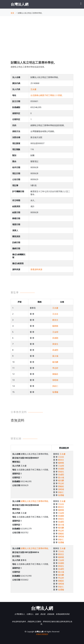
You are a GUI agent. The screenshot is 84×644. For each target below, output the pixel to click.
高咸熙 (55, 350)
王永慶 (33, 89)
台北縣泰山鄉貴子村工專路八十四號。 (47, 95)
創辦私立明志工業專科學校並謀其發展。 (28, 67)
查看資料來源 (36, 269)
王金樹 (55, 332)
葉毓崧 (55, 374)
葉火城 (55, 356)
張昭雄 (55, 380)
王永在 (55, 314)
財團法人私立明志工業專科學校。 (35, 501)
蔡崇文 (55, 320)
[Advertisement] (42, 41)
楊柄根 (55, 326)
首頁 (12, 13)
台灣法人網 (20, 4)
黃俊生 (55, 344)
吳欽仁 (55, 386)
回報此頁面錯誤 (42, 634)
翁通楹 (55, 392)
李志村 (55, 368)
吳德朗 (55, 338)
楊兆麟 (55, 362)
